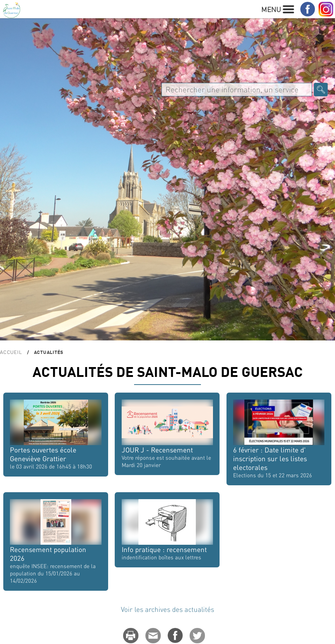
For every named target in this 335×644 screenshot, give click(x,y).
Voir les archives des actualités (167, 609)
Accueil (11, 352)
